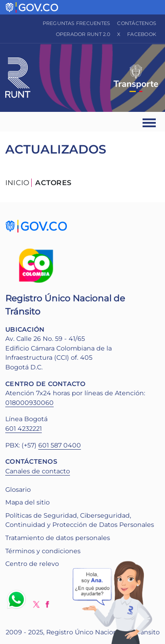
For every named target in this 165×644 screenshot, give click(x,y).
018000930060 (29, 403)
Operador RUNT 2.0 (83, 34)
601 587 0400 (60, 445)
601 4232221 (24, 429)
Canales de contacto (38, 471)
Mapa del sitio (27, 502)
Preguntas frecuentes (77, 23)
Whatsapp (18, 599)
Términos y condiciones (43, 551)
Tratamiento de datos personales (58, 538)
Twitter (36, 604)
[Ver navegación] (150, 122)
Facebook (142, 34)
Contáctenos (137, 23)
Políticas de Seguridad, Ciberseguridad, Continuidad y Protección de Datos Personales (80, 520)
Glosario (18, 490)
